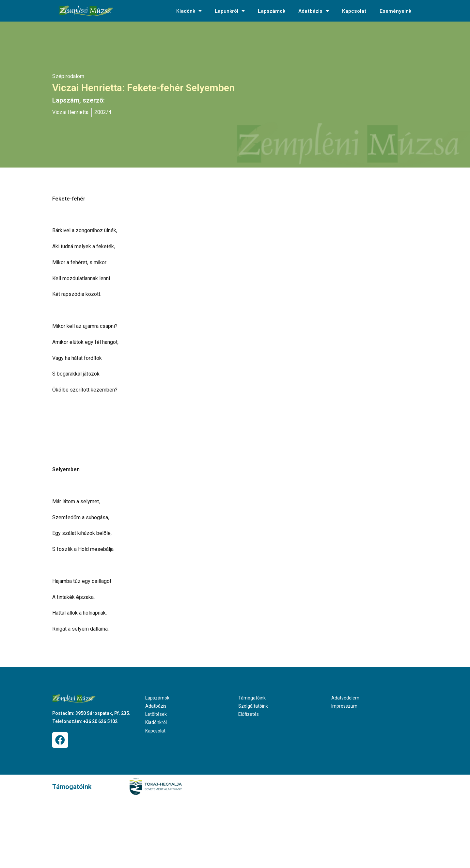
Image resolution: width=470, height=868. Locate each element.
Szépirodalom (68, 76)
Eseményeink (395, 11)
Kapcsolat (354, 11)
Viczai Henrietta (70, 112)
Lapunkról (230, 11)
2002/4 (103, 112)
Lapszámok (272, 11)
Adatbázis (314, 11)
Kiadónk (189, 11)
